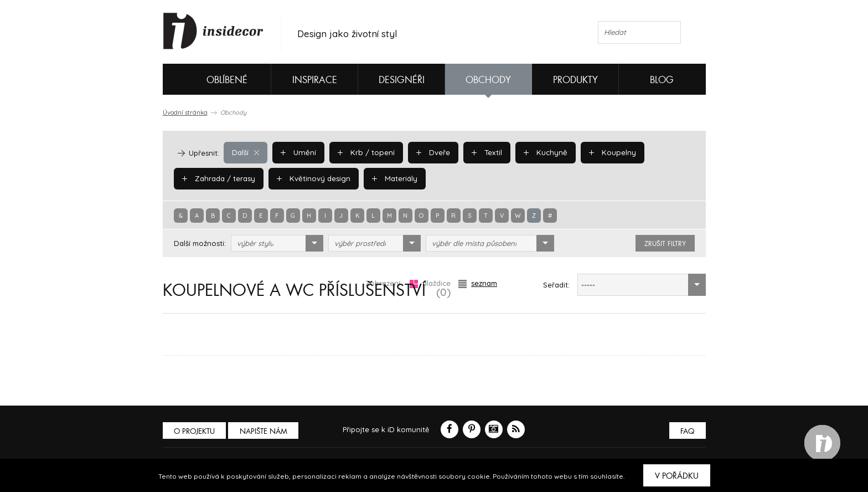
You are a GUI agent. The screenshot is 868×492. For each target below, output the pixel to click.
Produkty (575, 80)
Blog (662, 80)
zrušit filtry (665, 244)
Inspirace (315, 80)
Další (246, 152)
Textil (484, 152)
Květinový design (312, 178)
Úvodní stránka (185, 112)
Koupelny (607, 152)
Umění (298, 152)
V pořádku (677, 476)
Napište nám (265, 431)
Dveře (430, 152)
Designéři (402, 80)
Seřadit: (556, 285)
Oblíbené (208, 79)
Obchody (488, 80)
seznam (478, 283)
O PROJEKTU (195, 431)
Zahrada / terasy (218, 178)
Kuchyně (541, 152)
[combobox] (277, 243)
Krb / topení (364, 152)
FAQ (687, 431)
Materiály (392, 178)
